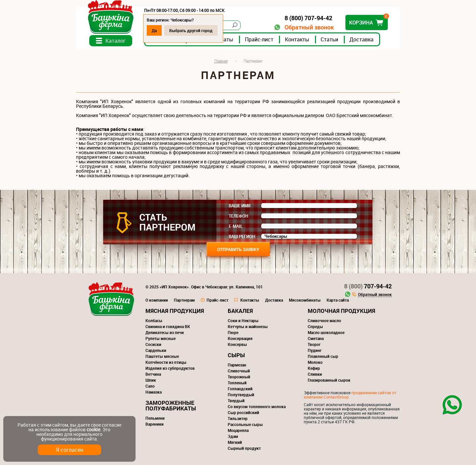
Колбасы (154, 320)
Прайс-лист (259, 39)
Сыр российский (243, 412)
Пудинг (315, 350)
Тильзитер (238, 418)
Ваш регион (242, 236)
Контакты (297, 39)
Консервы (237, 344)
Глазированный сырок (329, 380)
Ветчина (153, 374)
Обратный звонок (309, 27)
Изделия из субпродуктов (170, 368)
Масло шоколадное (326, 332)
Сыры (236, 355)
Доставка (361, 39)
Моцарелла (238, 430)
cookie (93, 429)
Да (154, 30)
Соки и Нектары (243, 320)
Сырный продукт (244, 448)
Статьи (329, 39)
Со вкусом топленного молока (257, 406)
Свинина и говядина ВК (168, 326)
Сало (150, 386)
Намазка (154, 392)
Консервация (240, 338)
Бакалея (240, 311)
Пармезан (237, 365)
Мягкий (235, 442)
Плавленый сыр (323, 356)
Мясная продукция (175, 311)
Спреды (315, 326)
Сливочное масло (324, 320)
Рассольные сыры (245, 424)
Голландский (240, 389)
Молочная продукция (341, 311)
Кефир (314, 368)
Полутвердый (241, 395)
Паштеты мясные (162, 356)
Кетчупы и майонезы (248, 326)
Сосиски (153, 344)
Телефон (238, 216)
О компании (157, 300)
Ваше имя (240, 206)
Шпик (151, 380)
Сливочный (239, 371)
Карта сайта (338, 300)
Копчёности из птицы (166, 362)
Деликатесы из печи (165, 332)
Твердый (236, 401)
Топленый (237, 383)
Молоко (315, 362)
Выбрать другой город (191, 30)
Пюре (233, 332)
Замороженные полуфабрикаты (171, 405)
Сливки (315, 374)
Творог (314, 344)
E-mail (236, 226)
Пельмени (155, 418)
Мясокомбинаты (305, 300)
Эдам (233, 436)
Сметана (316, 338)
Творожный (239, 377)
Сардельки (156, 350)
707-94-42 (368, 286)
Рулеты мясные (160, 338)
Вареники (155, 424)
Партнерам (184, 300)
